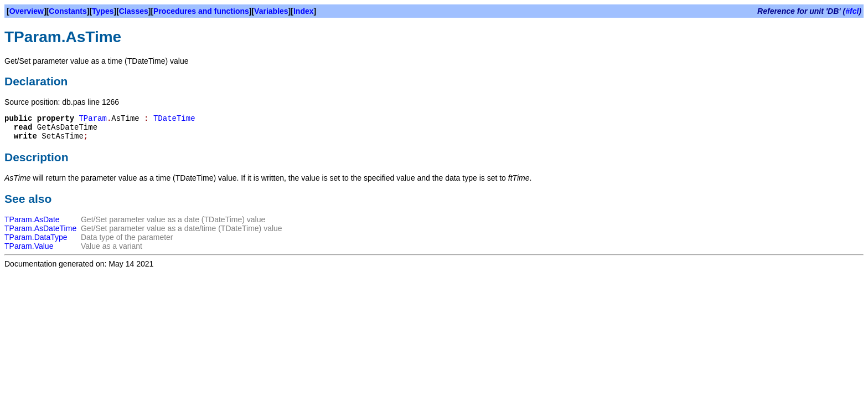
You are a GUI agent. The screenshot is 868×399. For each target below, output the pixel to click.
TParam (92, 119)
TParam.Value (29, 246)
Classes (134, 11)
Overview (27, 11)
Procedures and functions (201, 11)
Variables (271, 11)
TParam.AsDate (32, 219)
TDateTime (174, 119)
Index (304, 11)
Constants (68, 11)
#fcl (852, 11)
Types (103, 11)
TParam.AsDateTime (40, 228)
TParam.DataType (36, 237)
